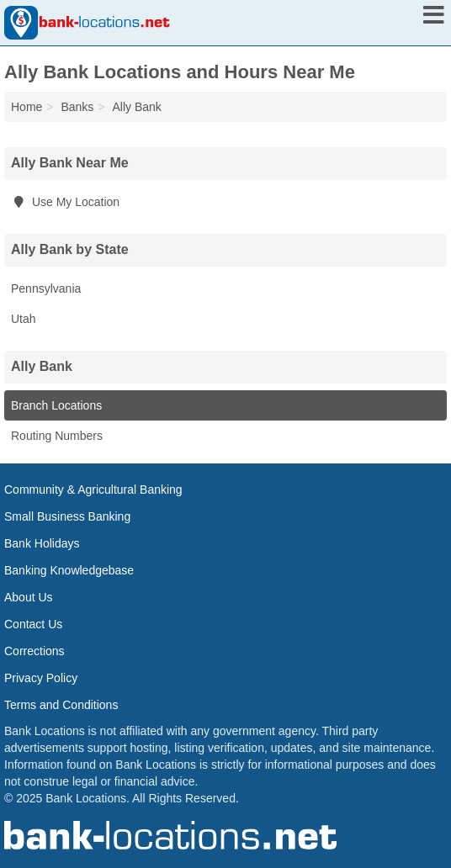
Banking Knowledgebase (69, 570)
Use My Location (65, 202)
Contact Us (33, 624)
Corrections (34, 651)
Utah (24, 319)
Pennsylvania (46, 288)
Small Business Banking (67, 516)
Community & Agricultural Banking (93, 490)
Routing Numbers (57, 436)
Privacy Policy (41, 678)
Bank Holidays (42, 543)
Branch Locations (56, 405)
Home (27, 107)
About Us (29, 597)
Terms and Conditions (61, 705)
